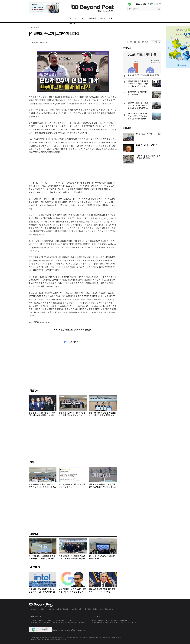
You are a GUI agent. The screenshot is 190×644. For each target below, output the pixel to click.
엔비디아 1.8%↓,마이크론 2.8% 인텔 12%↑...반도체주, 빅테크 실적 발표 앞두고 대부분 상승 (42, 591)
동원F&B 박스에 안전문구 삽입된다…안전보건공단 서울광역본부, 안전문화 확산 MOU (102, 414)
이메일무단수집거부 (91, 609)
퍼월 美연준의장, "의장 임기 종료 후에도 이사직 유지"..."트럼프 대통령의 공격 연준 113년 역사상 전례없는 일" (103, 591)
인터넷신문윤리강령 (107, 609)
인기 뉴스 (127, 48)
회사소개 (151, 4)
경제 (70, 19)
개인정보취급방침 (63, 609)
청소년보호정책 (76, 609)
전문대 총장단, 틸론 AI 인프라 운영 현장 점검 (102, 557)
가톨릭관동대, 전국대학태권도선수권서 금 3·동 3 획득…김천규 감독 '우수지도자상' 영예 (72, 558)
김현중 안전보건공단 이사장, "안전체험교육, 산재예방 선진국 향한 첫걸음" (102, 486)
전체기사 (71, 23)
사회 (83, 19)
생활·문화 (92, 19)
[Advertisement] (73, 166)
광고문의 (158, 4)
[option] (45, 8)
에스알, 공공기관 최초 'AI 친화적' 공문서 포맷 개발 (72, 486)
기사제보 (43, 609)
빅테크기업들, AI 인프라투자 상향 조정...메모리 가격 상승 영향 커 (72, 591)
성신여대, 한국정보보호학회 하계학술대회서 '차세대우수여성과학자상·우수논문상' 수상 (43, 558)
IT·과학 (102, 19)
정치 (76, 19)
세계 (111, 19)
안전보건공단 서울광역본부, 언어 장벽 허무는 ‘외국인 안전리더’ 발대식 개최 (42, 486)
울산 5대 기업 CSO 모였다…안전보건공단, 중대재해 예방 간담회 (72, 414)
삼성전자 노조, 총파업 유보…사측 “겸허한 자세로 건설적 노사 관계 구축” (42, 414)
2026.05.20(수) (141, 4)
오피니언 (127, 128)
